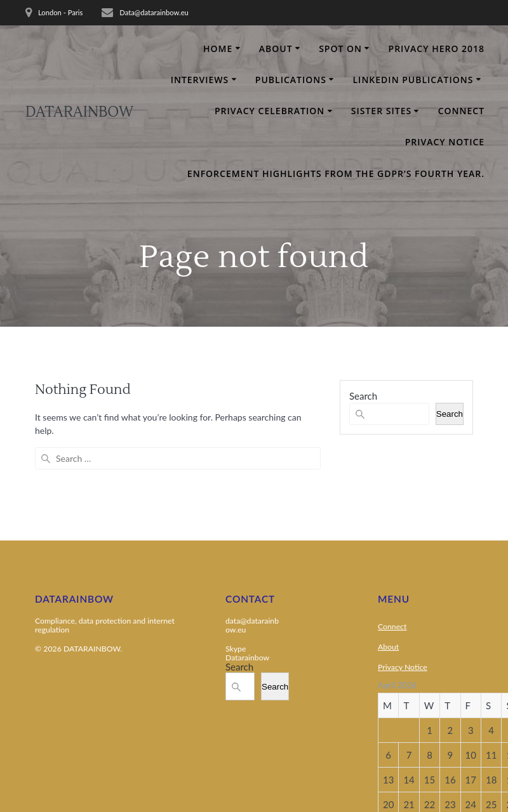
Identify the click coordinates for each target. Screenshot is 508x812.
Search (363, 396)
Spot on (340, 49)
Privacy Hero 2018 (437, 49)
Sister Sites (381, 111)
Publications (291, 80)
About (276, 49)
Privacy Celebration (270, 111)
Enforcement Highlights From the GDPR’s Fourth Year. (336, 174)
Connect (461, 111)
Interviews (200, 80)
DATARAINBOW (79, 112)
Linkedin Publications (413, 80)
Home (218, 49)
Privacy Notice (445, 142)
